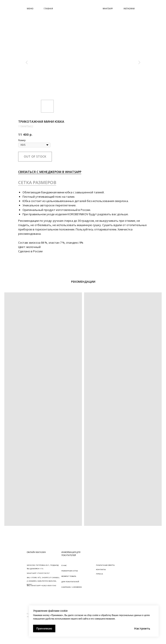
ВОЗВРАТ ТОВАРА (69, 576)
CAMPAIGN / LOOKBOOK (72, 587)
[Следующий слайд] (139, 62)
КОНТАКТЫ (101, 569)
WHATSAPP (108, 9)
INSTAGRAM (129, 9)
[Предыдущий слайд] (27, 62)
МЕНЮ (30, 9)
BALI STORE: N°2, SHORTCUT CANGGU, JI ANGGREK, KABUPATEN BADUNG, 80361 (43, 581)
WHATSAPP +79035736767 (38, 573)
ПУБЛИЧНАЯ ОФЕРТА (105, 565)
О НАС (64, 565)
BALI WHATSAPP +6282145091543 (41, 585)
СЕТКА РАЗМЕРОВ (37, 182)
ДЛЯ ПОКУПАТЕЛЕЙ (70, 581)
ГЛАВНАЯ (48, 9)
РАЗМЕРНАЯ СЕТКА (70, 571)
